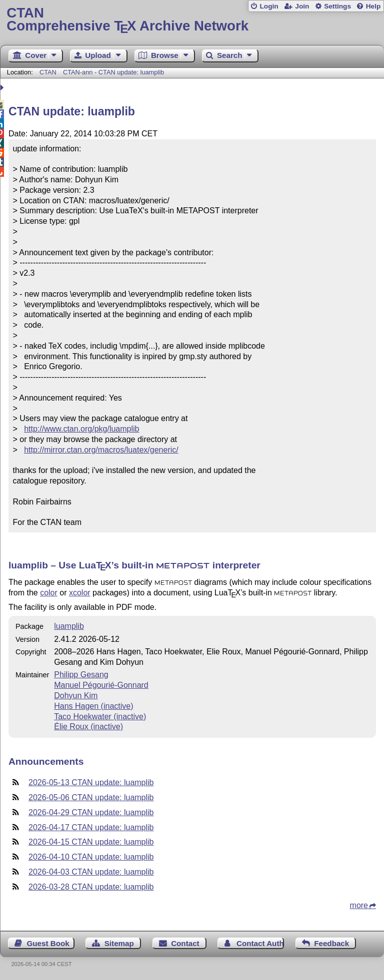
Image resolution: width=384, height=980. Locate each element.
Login (269, 6)
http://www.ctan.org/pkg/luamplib (81, 429)
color (49, 593)
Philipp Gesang (81, 675)
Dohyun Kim (76, 696)
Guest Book (48, 943)
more (359, 905)
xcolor (80, 593)
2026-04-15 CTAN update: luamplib (91, 842)
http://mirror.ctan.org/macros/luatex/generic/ (101, 450)
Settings (337, 6)
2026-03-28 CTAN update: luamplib (91, 887)
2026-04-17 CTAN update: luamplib (91, 827)
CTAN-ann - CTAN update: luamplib (113, 72)
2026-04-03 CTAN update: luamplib (91, 872)
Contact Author (260, 943)
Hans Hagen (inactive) (93, 706)
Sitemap (119, 943)
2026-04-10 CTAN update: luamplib (91, 857)
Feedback (331, 943)
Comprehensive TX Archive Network (192, 20)
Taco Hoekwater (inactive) (100, 717)
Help (373, 6)
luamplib (69, 626)
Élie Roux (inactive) (88, 727)
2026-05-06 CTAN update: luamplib (91, 797)
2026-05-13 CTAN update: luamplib (91, 782)
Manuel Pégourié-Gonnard (101, 685)
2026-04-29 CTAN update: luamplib (91, 812)
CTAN (48, 72)
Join (302, 6)
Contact (185, 943)
